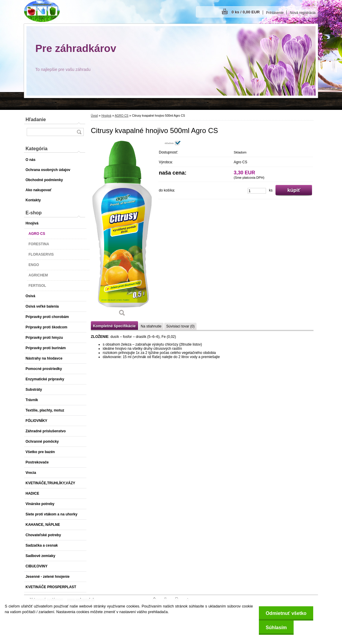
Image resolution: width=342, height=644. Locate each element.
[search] (79, 132)
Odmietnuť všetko (285, 613)
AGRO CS (121, 116)
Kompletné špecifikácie (114, 326)
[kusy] (257, 191)
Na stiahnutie (151, 326)
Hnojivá (106, 116)
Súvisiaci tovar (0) (180, 326)
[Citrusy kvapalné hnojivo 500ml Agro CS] (122, 231)
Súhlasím (275, 628)
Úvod (94, 116)
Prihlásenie (275, 13)
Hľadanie (36, 120)
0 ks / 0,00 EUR (246, 12)
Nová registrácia (303, 13)
